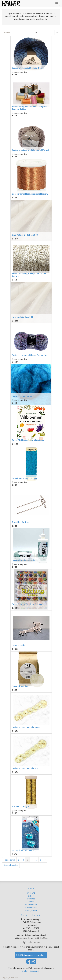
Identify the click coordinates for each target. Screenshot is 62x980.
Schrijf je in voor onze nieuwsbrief (31, 955)
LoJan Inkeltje (18, 645)
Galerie (31, 902)
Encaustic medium (20, 686)
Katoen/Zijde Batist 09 (22, 317)
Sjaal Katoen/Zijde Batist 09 (25, 235)
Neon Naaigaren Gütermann (25, 478)
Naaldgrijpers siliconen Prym (25, 850)
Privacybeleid (31, 910)
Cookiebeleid (31, 907)
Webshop (31, 899)
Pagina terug (9, 860)
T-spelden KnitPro (20, 522)
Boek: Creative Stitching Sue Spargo (29, 604)
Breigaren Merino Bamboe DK (25, 768)
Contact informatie (31, 915)
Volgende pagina (11, 865)
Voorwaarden (31, 905)
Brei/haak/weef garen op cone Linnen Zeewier (29, 275)
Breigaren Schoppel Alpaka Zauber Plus (30, 355)
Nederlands (35, 971)
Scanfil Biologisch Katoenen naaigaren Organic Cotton (30, 108)
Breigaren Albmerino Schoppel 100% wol (30, 150)
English (25, 971)
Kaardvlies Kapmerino (22, 396)
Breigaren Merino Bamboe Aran (26, 727)
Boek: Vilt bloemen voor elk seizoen (28, 440)
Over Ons (31, 893)
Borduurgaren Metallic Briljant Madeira (30, 194)
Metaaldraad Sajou (21, 806)
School (31, 896)
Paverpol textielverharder (24, 560)
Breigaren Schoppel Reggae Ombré (28, 68)
